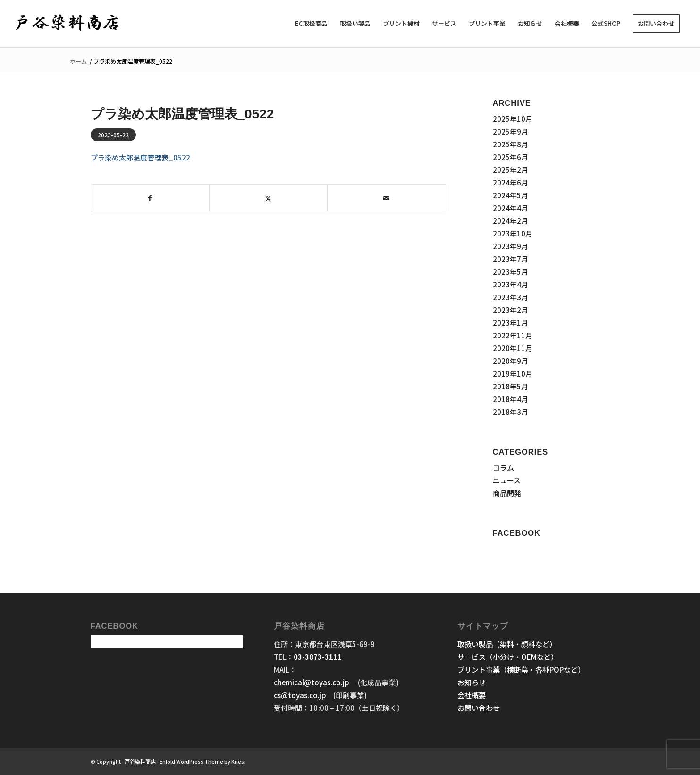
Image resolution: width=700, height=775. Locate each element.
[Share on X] (268, 198)
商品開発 (507, 493)
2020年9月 (510, 361)
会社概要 (472, 695)
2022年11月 (513, 335)
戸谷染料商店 (140, 761)
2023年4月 (510, 284)
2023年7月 (510, 259)
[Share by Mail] (386, 198)
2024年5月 (510, 195)
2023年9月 (510, 246)
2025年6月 (510, 157)
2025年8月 (510, 144)
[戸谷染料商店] (67, 24)
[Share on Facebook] (150, 198)
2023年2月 (510, 310)
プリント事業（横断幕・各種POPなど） (521, 670)
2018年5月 (510, 386)
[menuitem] (311, 24)
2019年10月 (513, 374)
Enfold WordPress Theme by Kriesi (202, 761)
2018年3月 (510, 412)
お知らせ (472, 682)
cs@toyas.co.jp (300, 695)
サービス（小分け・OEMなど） (508, 657)
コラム (503, 468)
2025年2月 (510, 170)
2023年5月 (510, 272)
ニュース (507, 480)
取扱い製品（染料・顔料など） (507, 644)
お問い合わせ (479, 708)
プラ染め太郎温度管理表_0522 (140, 157)
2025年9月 (510, 131)
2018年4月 (510, 399)
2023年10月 (513, 233)
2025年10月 (513, 119)
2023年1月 (510, 323)
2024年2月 (510, 221)
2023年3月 (510, 297)
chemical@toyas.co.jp (312, 682)
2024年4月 (510, 208)
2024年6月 (510, 182)
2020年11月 (513, 348)
